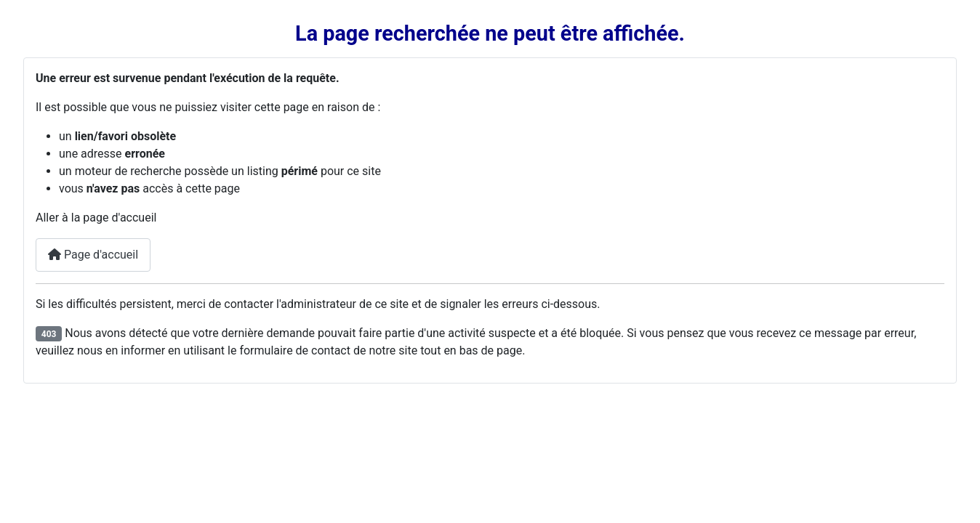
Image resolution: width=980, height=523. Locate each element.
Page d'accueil (93, 255)
